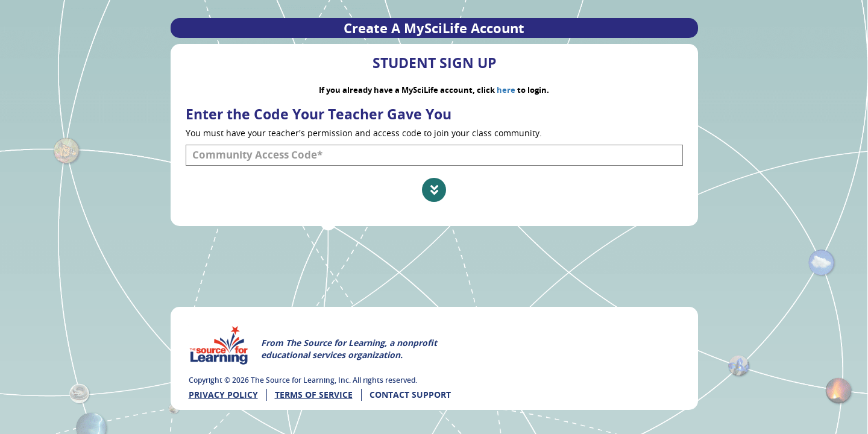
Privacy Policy (223, 395)
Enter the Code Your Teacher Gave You (319, 114)
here (506, 90)
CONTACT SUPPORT (410, 395)
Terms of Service (314, 395)
